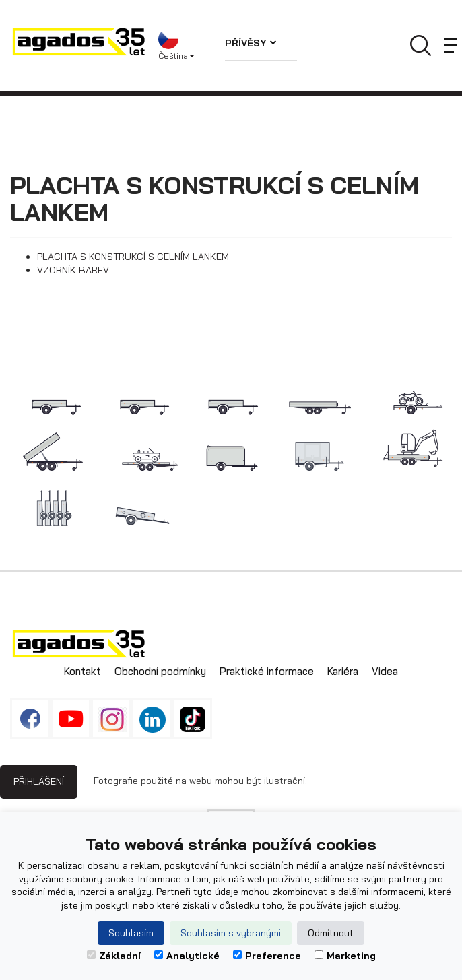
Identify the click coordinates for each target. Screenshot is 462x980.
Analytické (187, 956)
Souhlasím (131, 933)
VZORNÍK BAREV (73, 270)
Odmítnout (331, 933)
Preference (267, 956)
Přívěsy (251, 43)
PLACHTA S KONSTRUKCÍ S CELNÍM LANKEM (133, 257)
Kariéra (343, 671)
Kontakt (82, 671)
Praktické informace (267, 671)
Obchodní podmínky (160, 671)
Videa (385, 671)
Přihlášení (39, 781)
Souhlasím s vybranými (231, 933)
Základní (114, 956)
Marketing (345, 956)
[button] (181, 46)
